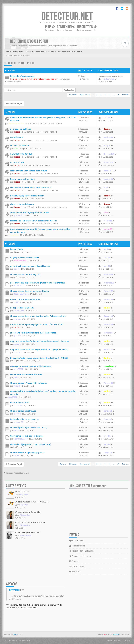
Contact (74, 561)
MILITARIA (40, 235)
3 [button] (101, 95)
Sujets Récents (77, 541)
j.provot (17, 336)
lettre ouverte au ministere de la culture (29, 171)
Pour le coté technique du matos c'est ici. (53, 207)
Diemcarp (108, 221)
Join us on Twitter (88, 486)
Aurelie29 (108, 229)
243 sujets (73, 95)
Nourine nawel (20, 261)
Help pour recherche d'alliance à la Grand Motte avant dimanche (39, 341)
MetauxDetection (16, 123)
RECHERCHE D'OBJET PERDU (19, 63)
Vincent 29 (108, 291)
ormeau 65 (18, 422)
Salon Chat (75, 572)
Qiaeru (29, 640)
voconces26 (109, 283)
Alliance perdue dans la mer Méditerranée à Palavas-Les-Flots (38, 316)
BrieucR (17, 386)
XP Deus (41, 199)
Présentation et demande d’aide (25, 299)
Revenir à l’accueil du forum (16, 473)
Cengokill (108, 411)
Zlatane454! (109, 154)
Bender (107, 444)
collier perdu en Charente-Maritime (26, 375)
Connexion (66, 27)
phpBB (16, 635)
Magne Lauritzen (21, 294)
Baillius (107, 308)
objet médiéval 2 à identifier (28, 512)
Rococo (17, 132)
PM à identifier (23, 492)
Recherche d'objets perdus (22, 76)
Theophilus (14, 235)
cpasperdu (18, 215)
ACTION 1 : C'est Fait (20, 146)
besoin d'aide (16, 249)
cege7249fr (19, 369)
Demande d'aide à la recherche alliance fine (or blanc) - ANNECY (39, 358)
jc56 (15, 378)
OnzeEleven (109, 366)
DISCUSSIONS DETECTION (52, 123)
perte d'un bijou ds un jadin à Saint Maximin (30, 266)
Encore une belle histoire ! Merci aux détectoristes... (34, 333)
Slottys (107, 118)
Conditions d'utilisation (80, 556)
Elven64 (107, 419)
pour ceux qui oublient (20, 129)
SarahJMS (18, 405)
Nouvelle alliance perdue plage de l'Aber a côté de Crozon (37, 324)
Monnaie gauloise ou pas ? (28, 532)
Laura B (17, 352)
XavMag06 (108, 316)
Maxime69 (108, 137)
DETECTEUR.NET (67, 17)
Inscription (87, 27)
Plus (50, 27)
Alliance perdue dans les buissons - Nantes (29, 291)
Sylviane (17, 319)
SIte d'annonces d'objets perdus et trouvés (30, 212)
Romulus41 (109, 162)
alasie (106, 249)
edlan (16, 430)
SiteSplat (116, 635)
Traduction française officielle (14, 640)
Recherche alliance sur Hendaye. (25, 419)
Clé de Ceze (19, 311)
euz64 (16, 455)
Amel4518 (13, 397)
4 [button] (105, 95)
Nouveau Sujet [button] (14, 104)
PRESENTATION (17, 162)
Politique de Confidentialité (82, 551)
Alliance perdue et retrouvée (23, 411)
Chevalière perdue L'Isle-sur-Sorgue (26, 436)
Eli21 (106, 212)
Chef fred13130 (21, 439)
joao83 (16, 269)
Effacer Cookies (77, 566)
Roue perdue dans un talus (22, 308)
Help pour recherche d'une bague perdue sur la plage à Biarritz (39, 350)
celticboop (109, 333)
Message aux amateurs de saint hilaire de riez (31, 366)
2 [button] (97, 95)
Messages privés (77, 546)
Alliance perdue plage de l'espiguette (27, 453)
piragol (107, 146)
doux (106, 187)
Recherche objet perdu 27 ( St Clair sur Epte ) (31, 444)
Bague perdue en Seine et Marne (25, 258)
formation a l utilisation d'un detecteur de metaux (33, 221)
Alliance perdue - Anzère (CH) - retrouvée (29, 383)
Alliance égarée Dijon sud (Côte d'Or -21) (29, 428)
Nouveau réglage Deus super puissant (27, 196)
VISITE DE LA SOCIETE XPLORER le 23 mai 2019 (31, 187)
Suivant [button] (125, 95)
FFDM (16, 149)
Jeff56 (16, 302)
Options (63, 464)
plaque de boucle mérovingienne (30, 522)
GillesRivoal (109, 79)
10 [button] (118, 95)
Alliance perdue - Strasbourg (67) (25, 274)
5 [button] (109, 95)
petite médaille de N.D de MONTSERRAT (33, 502)
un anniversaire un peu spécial (111, 76)
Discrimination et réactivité (23, 179)
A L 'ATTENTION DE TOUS (21, 154)
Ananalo (17, 344)
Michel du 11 (19, 286)
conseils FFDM (17, 137)
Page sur (85, 95)
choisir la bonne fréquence (22, 204)
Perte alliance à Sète (20, 403)
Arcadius (107, 436)
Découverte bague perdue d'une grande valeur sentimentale (37, 283)
